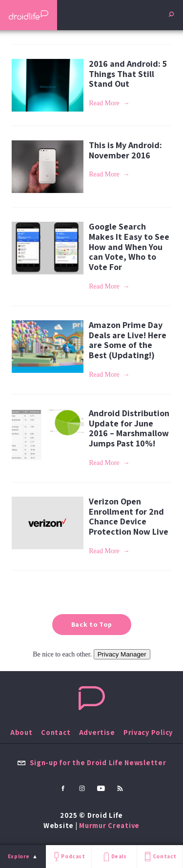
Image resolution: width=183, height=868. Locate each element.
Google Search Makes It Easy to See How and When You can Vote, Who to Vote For (129, 247)
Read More (104, 103)
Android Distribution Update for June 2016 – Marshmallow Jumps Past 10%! (129, 428)
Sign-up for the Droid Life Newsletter (92, 762)
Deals (114, 857)
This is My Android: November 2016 (125, 150)
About (21, 732)
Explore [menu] (19, 856)
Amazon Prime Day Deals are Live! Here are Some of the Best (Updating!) (128, 340)
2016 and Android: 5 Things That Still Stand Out (128, 74)
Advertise (97, 732)
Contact (160, 857)
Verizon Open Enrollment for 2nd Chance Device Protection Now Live (129, 516)
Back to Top (92, 624)
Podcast (68, 857)
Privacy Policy (148, 732)
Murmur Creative (109, 825)
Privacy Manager (122, 654)
